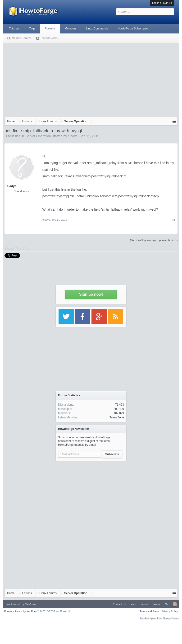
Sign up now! (91, 294)
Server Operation (38, 136)
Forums (50, 28)
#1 (174, 220)
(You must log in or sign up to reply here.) (154, 240)
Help (133, 604)
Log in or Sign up (162, 3)
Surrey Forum (171, 618)
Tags (32, 28)
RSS (175, 604)
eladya (73, 136)
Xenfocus (31, 604)
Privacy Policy (170, 611)
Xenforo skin (14, 604)
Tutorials (14, 28)
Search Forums (22, 38)
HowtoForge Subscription (134, 28)
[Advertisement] (91, 79)
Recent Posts (49, 38)
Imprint (145, 604)
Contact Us (119, 604)
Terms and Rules (149, 611)
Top (167, 604)
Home (157, 604)
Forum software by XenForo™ (38, 611)
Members (71, 28)
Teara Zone (117, 417)
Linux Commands (97, 28)
